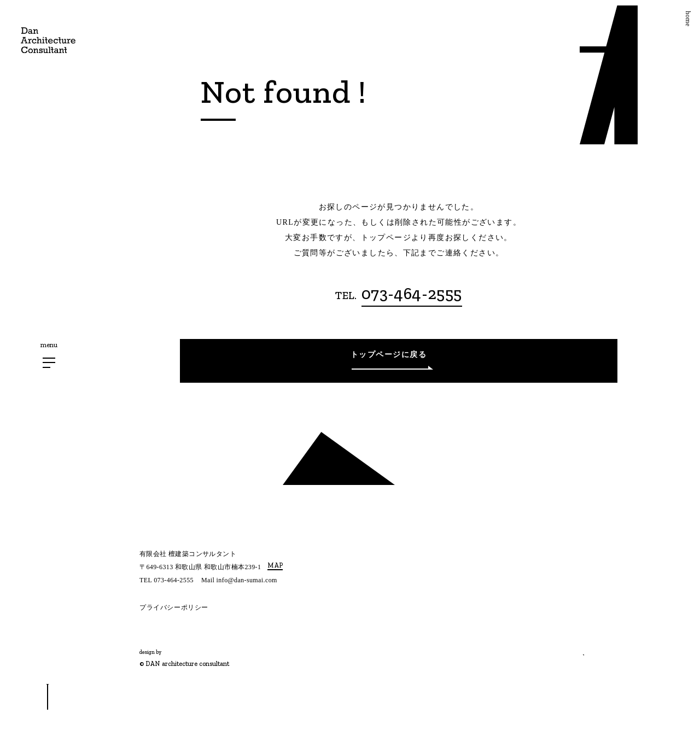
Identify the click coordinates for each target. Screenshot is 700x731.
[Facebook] (181, 631)
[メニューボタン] (49, 363)
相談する (546, 646)
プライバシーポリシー (174, 607)
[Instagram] (144, 631)
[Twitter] (164, 631)
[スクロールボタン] (48, 697)
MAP (275, 565)
